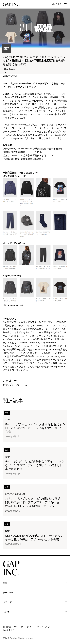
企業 (5, 385)
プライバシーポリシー (24, 627)
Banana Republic (15, 494)
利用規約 (7, 627)
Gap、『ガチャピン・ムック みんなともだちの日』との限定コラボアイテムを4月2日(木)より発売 (35, 428)
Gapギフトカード (11, 630)
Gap (5, 72)
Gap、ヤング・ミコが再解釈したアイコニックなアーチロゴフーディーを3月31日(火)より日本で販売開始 (35, 465)
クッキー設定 (43, 627)
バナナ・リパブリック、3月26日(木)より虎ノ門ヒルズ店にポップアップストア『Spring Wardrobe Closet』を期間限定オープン (34, 502)
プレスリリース (18, 385)
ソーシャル (35, 593)
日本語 (57, 4)
